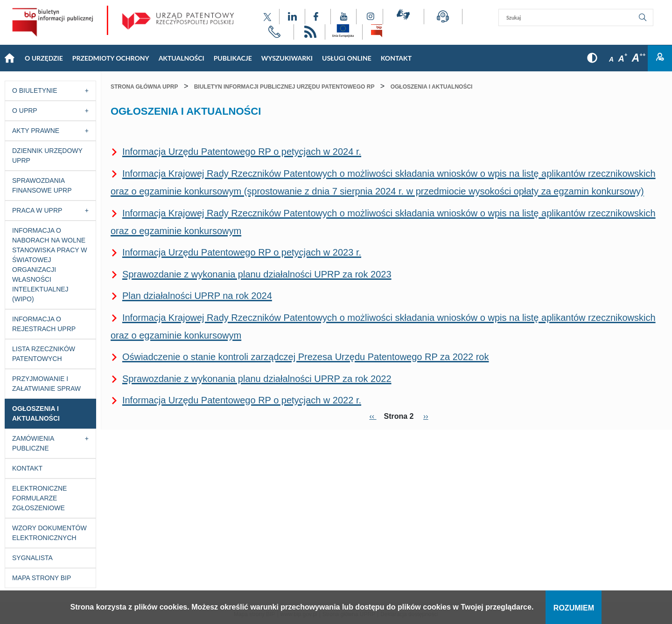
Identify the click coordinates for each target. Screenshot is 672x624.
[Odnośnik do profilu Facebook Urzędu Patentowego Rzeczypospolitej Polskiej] (318, 17)
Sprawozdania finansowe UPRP (42, 185)
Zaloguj (660, 58)
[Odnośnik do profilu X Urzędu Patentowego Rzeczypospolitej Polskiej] (267, 17)
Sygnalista (32, 558)
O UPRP (25, 111)
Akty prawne (36, 131)
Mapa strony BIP (42, 578)
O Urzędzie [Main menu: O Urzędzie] (44, 58)
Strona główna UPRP (144, 87)
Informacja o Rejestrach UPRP (44, 324)
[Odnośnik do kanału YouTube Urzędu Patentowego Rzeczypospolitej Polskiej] (343, 17)
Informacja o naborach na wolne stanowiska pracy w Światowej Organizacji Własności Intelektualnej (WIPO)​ (50, 265)
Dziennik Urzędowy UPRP (47, 156)
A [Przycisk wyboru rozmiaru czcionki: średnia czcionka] (623, 59)
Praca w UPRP (37, 210)
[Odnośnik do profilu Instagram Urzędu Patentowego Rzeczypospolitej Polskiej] (370, 17)
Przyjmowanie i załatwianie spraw (46, 384)
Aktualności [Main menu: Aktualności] (182, 58)
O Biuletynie (35, 90)
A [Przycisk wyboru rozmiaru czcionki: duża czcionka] (639, 58)
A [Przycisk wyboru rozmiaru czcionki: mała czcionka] (611, 59)
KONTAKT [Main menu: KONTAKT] (396, 58)
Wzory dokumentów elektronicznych (49, 533)
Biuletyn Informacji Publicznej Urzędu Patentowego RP (284, 87)
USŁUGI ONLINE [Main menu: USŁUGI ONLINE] (347, 58)
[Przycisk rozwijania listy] (89, 91)
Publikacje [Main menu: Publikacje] (233, 58)
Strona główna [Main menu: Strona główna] (9, 58)
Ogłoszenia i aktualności (36, 413)
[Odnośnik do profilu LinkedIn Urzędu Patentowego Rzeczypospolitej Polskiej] (292, 17)
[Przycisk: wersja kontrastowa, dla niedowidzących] (592, 58)
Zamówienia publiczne (33, 443)
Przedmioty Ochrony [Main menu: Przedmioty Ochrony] (111, 58)
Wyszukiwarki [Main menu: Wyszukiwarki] (287, 58)
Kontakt (27, 468)
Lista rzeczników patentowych (44, 354)
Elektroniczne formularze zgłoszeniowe (39, 498)
